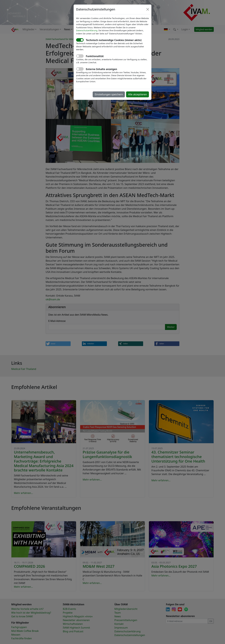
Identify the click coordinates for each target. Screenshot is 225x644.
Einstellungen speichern (109, 94)
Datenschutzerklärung (87, 30)
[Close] (148, 9)
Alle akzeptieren (137, 94)
